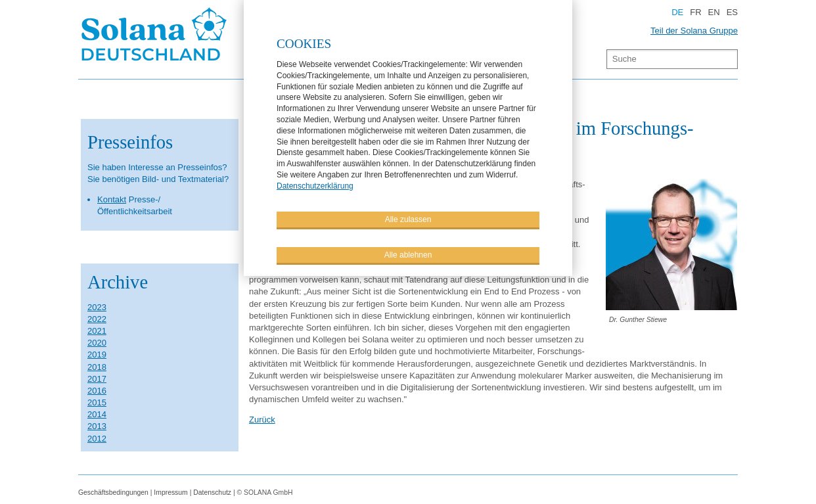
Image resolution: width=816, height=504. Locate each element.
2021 (97, 331)
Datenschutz (212, 493)
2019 (97, 355)
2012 (97, 439)
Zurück (262, 420)
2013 (97, 426)
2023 (97, 307)
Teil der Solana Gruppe (694, 31)
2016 (97, 391)
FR (695, 12)
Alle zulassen (408, 218)
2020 (97, 343)
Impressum (170, 493)
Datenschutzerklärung (315, 185)
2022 (97, 319)
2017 (97, 379)
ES (732, 12)
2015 (97, 402)
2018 (97, 367)
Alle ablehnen (408, 254)
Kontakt (112, 199)
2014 (97, 414)
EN (714, 12)
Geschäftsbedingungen (113, 493)
